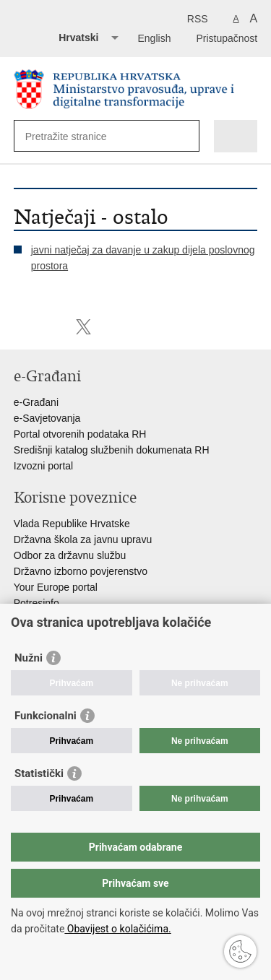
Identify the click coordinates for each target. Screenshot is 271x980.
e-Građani (36, 402)
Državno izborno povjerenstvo (81, 571)
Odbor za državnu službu (70, 555)
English (155, 38)
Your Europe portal (56, 587)
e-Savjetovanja (47, 418)
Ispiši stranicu (21, 327)
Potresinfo (36, 603)
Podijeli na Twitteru (83, 327)
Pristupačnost (227, 38)
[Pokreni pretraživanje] (185, 136)
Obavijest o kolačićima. (117, 929)
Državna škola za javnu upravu (83, 539)
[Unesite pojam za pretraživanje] (78, 136)
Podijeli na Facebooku (52, 327)
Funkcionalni (46, 716)
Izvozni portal (43, 466)
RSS (198, 19)
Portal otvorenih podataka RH (80, 434)
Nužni (29, 658)
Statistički (39, 773)
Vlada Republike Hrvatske (72, 524)
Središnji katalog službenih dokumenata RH (112, 450)
